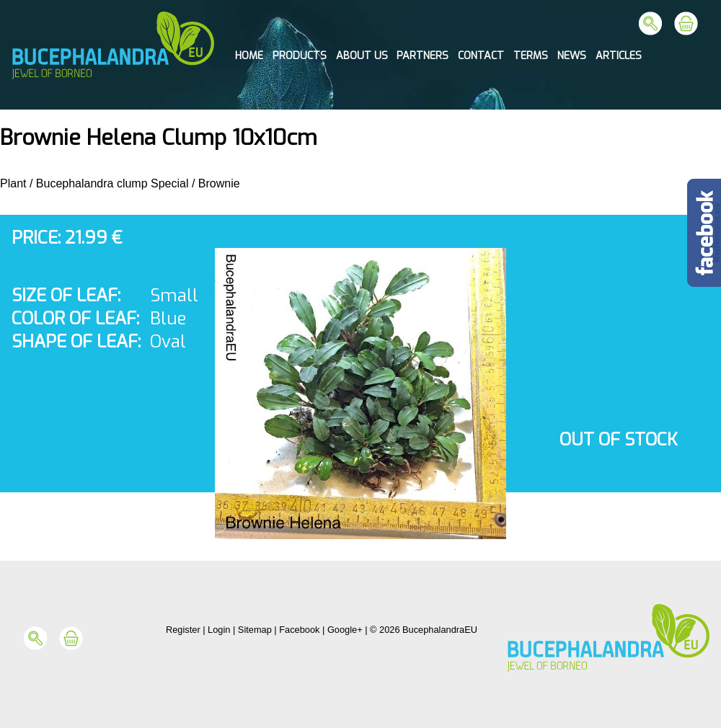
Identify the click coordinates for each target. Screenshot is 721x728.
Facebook (299, 630)
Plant (13, 183)
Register (183, 630)
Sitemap (255, 630)
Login (219, 630)
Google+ (345, 630)
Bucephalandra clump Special (112, 183)
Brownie (219, 183)
